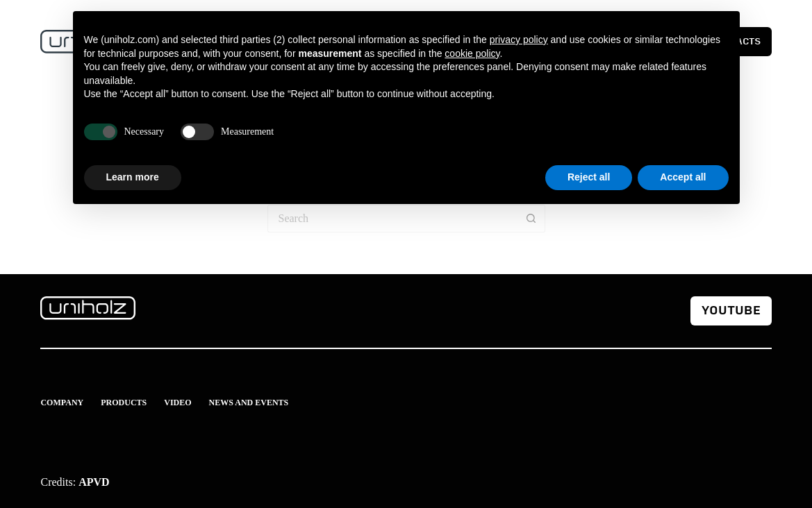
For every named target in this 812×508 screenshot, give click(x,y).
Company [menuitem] (62, 403)
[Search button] (531, 219)
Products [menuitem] (124, 403)
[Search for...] (392, 219)
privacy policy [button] (519, 40)
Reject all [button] (589, 177)
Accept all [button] (683, 177)
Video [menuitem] (177, 403)
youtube (731, 311)
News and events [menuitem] (249, 403)
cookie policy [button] (472, 53)
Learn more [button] (133, 177)
